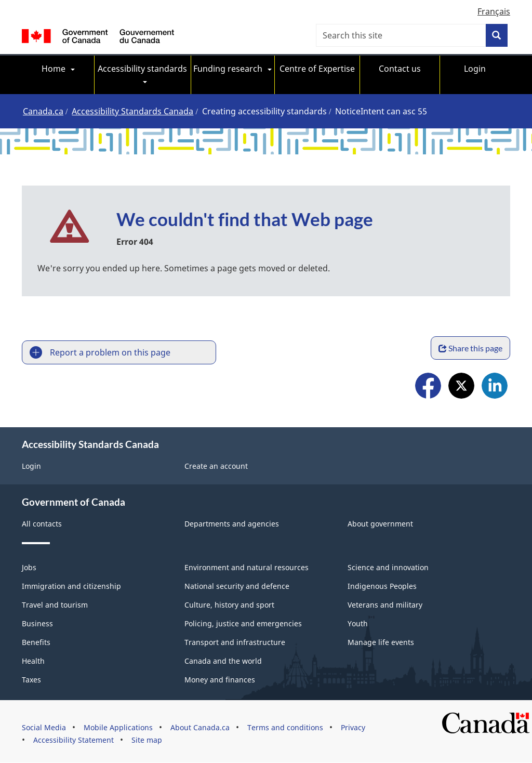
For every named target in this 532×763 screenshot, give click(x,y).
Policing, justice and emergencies (243, 623)
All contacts (42, 524)
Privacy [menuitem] (353, 727)
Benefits (36, 642)
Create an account (216, 466)
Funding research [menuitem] (228, 69)
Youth (358, 623)
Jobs (29, 567)
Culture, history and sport (229, 605)
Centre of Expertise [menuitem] (317, 69)
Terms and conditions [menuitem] (285, 727)
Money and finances (220, 680)
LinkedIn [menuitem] (495, 387)
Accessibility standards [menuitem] (142, 69)
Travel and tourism (55, 605)
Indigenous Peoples (382, 586)
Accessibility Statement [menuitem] (74, 740)
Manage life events (381, 642)
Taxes (31, 680)
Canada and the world (223, 661)
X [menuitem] (461, 387)
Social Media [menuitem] (44, 727)
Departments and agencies (232, 524)
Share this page (470, 348)
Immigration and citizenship (71, 586)
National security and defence (237, 586)
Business (37, 623)
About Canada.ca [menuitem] (200, 727)
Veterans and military (385, 605)
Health (33, 661)
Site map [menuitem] (147, 740)
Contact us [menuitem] (400, 69)
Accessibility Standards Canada (132, 111)
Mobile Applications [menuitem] (118, 727)
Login (31, 466)
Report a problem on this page (110, 352)
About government (380, 524)
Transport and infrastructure (235, 642)
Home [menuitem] (54, 69)
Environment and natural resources (247, 567)
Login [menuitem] (475, 69)
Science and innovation (388, 567)
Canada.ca (43, 111)
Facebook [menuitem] (428, 387)
